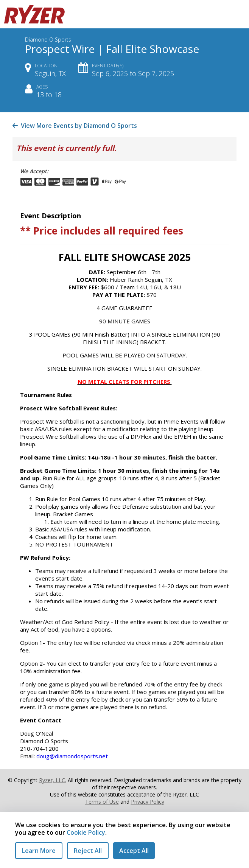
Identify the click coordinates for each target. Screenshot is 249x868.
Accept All (134, 851)
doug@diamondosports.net (72, 756)
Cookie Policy (86, 832)
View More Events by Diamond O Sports (75, 126)
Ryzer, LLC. (53, 780)
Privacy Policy (148, 802)
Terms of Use (102, 802)
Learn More (39, 851)
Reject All (88, 851)
